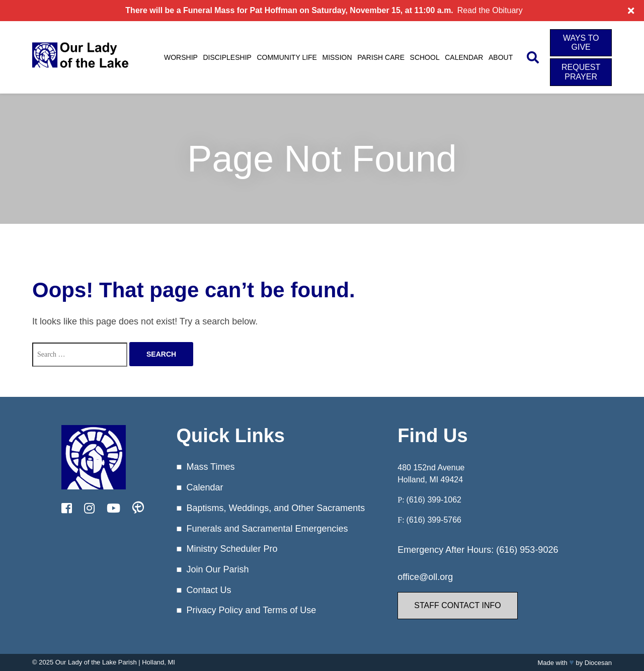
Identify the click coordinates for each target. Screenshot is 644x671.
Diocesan (598, 663)
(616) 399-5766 (434, 520)
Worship (181, 57)
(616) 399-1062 (434, 500)
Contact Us (209, 590)
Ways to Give (581, 43)
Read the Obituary (490, 10)
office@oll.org (425, 577)
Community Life (287, 57)
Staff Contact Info (457, 605)
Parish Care (381, 57)
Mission (337, 57)
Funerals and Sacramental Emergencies (267, 529)
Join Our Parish (217, 569)
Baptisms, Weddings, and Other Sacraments (275, 508)
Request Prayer (581, 72)
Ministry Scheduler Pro (232, 549)
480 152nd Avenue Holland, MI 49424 (431, 474)
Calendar (464, 57)
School (425, 57)
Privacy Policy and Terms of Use (251, 610)
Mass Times (210, 467)
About (501, 57)
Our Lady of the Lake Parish (96, 662)
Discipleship (227, 57)
